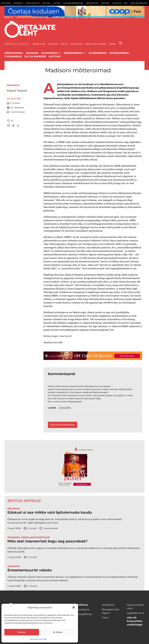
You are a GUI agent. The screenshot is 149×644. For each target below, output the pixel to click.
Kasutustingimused (38, 639)
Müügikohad (84, 614)
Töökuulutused (15, 44)
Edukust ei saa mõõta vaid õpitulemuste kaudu (50, 512)
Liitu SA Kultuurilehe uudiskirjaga (135, 621)
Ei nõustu (58, 632)
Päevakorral (14, 53)
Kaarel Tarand (17, 91)
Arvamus (13, 85)
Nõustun (22, 632)
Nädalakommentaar (35, 537)
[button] (74, 608)
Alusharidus (98, 53)
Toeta (112, 44)
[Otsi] (121, 43)
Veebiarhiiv (108, 605)
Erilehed (53, 44)
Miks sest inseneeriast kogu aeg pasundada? (47, 541)
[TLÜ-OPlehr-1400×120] (93, 356)
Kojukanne (83, 609)
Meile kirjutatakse (96, 44)
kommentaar (16, 112)
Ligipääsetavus (136, 613)
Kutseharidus (119, 53)
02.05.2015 (65, 408)
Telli (63, 44)
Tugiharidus (13, 56)
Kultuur (55, 56)
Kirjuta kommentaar (62, 425)
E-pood (75, 44)
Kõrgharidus (73, 53)
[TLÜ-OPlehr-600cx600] (74, 467)
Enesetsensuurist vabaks (30, 570)
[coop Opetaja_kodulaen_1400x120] (75, 12)
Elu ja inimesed (35, 56)
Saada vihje (39, 44)
